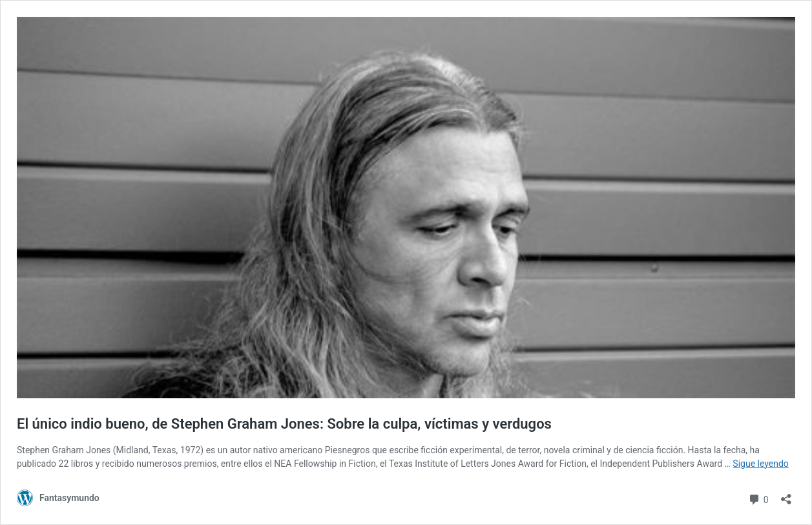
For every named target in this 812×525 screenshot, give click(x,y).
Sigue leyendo (761, 464)
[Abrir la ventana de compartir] (786, 495)
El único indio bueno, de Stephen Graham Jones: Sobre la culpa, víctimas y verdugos (284, 424)
